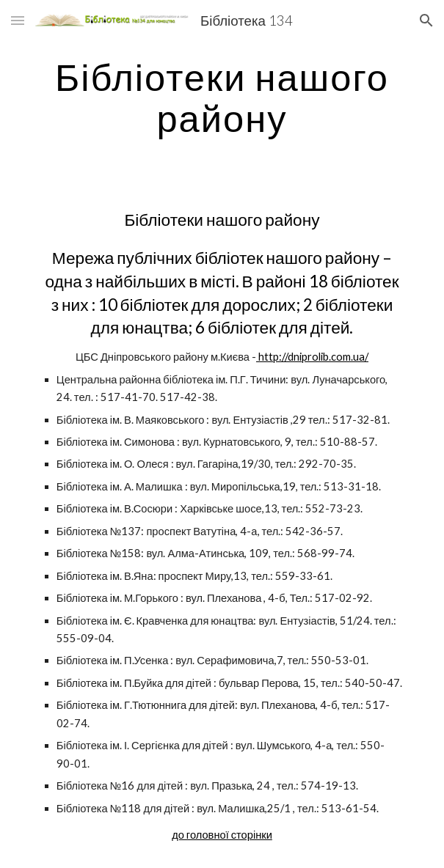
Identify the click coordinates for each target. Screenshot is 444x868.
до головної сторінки (222, 835)
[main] (222, 97)
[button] (18, 20)
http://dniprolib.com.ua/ (312, 357)
